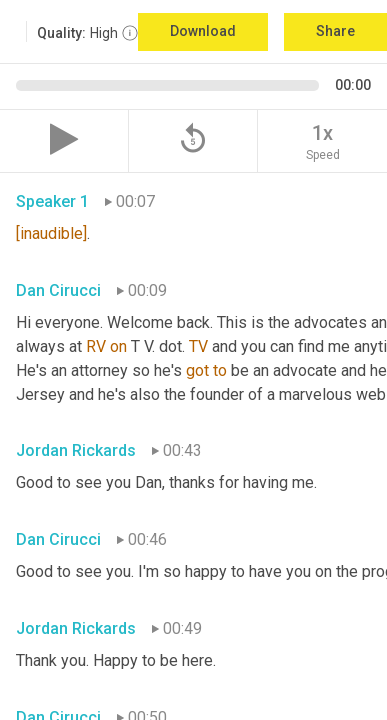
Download (203, 31)
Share (335, 31)
